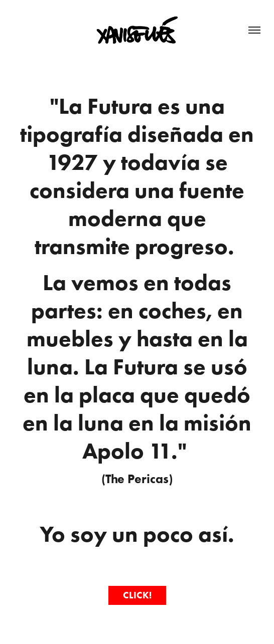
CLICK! (137, 595)
